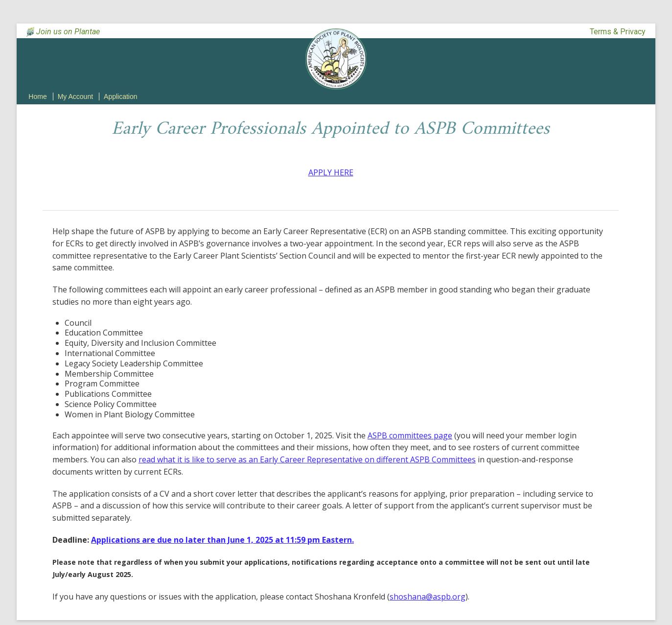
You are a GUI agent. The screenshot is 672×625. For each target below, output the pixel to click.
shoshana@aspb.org (428, 597)
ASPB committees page (410, 435)
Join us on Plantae (68, 32)
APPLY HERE (331, 172)
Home (37, 96)
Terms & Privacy (618, 32)
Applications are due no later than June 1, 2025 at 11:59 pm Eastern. (222, 540)
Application (121, 96)
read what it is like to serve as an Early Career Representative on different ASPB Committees (307, 459)
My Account (75, 96)
